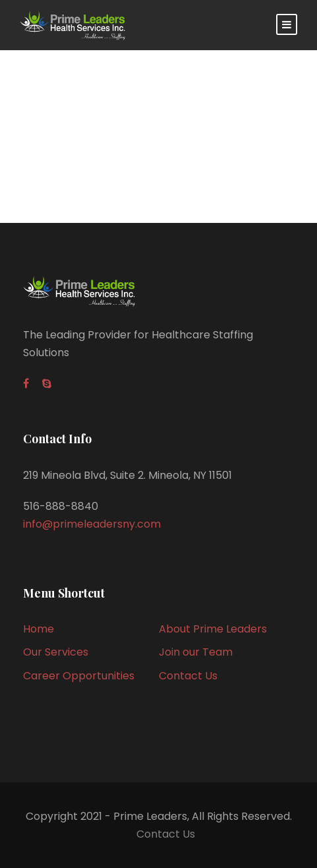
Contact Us (188, 676)
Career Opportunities (79, 676)
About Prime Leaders (213, 629)
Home (39, 629)
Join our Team (196, 652)
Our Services (56, 652)
